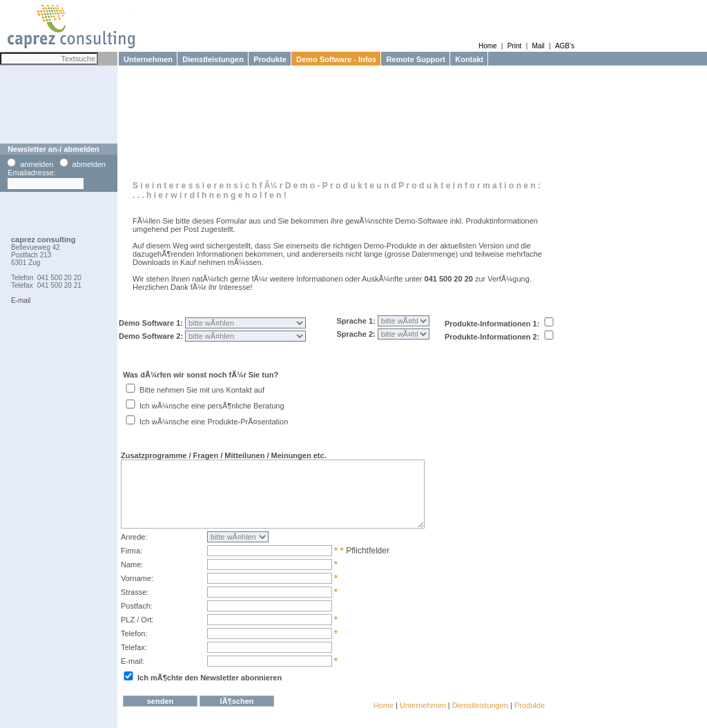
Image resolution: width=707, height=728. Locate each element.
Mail (538, 46)
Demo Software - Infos (334, 59)
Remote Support (414, 59)
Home (488, 46)
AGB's (565, 46)
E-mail (21, 301)
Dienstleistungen (211, 59)
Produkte (268, 59)
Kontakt (467, 59)
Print (515, 46)
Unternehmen (146, 59)
